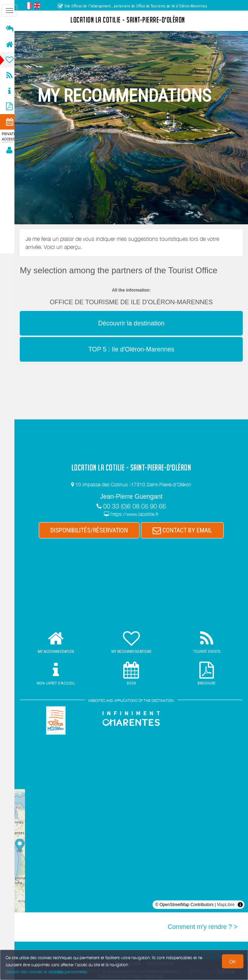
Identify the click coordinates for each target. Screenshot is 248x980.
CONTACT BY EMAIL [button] (184, 530)
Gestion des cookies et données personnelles (46, 972)
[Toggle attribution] (240, 905)
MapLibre (226, 905)
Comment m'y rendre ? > (203, 927)
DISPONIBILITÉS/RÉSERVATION (91, 530)
